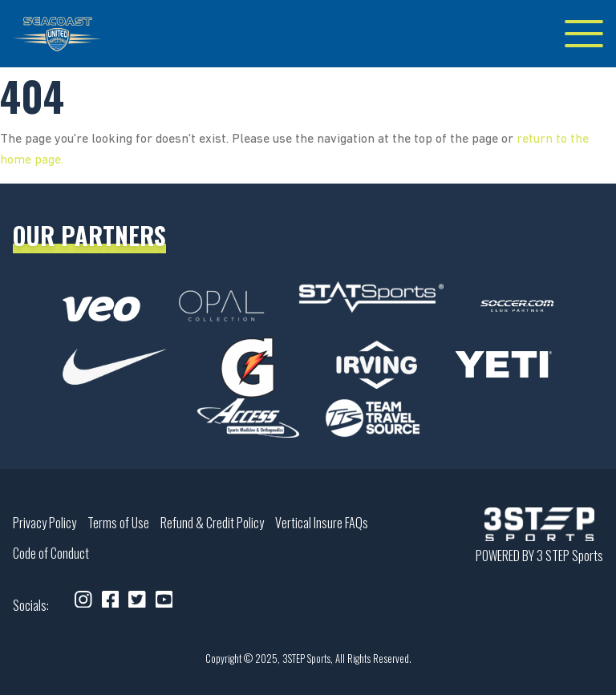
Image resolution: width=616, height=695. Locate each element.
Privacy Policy (45, 523)
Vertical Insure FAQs (322, 523)
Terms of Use (118, 523)
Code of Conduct (51, 553)
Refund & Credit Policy (212, 523)
